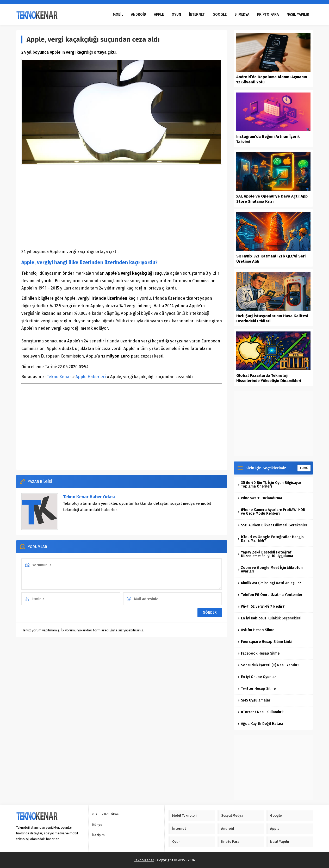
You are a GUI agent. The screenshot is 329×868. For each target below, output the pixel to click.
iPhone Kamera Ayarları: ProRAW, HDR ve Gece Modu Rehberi (271, 512)
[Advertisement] (122, 206)
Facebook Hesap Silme (259, 653)
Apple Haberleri (91, 377)
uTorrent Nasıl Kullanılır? (260, 712)
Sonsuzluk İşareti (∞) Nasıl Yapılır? (269, 665)
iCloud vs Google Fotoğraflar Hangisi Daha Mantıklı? (271, 539)
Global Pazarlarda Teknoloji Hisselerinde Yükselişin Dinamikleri (269, 378)
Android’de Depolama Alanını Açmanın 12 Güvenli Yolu (272, 79)
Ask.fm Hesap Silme (256, 630)
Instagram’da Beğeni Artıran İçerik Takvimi (268, 139)
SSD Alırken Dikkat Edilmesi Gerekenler (272, 525)
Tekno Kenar (59, 377)
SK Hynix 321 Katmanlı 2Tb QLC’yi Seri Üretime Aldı (271, 259)
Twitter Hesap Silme (257, 689)
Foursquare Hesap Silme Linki (265, 642)
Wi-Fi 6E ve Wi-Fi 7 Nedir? (261, 607)
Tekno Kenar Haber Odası (89, 497)
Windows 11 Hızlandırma (260, 498)
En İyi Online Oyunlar (257, 677)
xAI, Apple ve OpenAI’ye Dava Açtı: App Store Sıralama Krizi (272, 199)
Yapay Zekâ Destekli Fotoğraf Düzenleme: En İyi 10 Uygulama (265, 554)
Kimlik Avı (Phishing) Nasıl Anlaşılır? (269, 583)
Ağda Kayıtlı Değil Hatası (260, 724)
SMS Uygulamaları (254, 700)
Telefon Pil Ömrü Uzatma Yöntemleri (271, 595)
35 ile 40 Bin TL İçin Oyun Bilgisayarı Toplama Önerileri (270, 485)
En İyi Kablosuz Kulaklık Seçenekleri (269, 618)
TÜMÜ (304, 468)
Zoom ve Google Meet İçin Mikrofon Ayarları (270, 570)
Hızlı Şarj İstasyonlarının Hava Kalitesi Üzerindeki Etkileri (272, 318)
